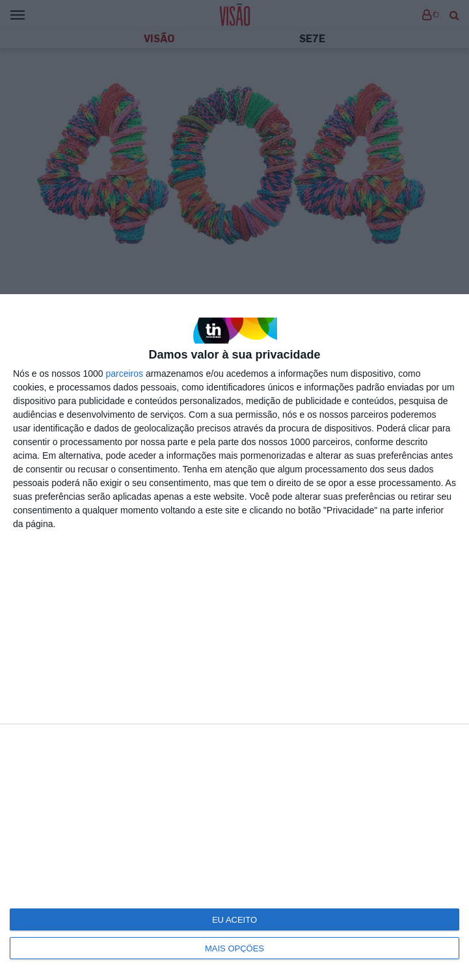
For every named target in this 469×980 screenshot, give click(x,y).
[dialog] (235, 637)
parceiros (124, 374)
